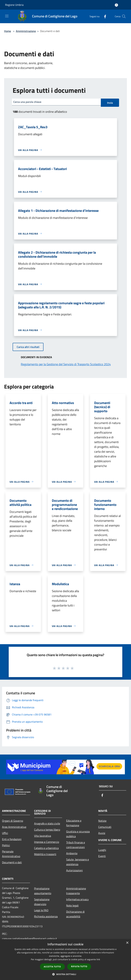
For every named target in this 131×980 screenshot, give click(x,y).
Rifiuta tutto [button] (79, 966)
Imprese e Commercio (47, 842)
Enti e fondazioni (12, 839)
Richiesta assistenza (46, 916)
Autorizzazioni (74, 870)
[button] (65, 974)
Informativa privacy (77, 899)
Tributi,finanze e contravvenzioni (76, 845)
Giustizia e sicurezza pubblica (78, 834)
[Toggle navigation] (7, 16)
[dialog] (65, 960)
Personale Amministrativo (11, 854)
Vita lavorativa (43, 836)
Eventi (102, 856)
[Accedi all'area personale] (116, 5)
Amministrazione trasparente (76, 891)
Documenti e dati (12, 862)
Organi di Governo (13, 821)
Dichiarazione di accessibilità (75, 914)
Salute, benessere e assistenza (78, 862)
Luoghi (102, 850)
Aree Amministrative (14, 827)
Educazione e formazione (74, 823)
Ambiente (72, 853)
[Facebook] (104, 16)
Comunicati (105, 827)
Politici (6, 845)
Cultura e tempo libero (47, 830)
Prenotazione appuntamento (43, 891)
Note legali (72, 905)
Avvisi (102, 833)
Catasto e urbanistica (46, 848)
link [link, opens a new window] (98, 959)
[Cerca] (124, 16)
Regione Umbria (14, 5)
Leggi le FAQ (41, 910)
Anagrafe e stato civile (47, 823)
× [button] (127, 943)
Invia (110, 103)
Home (8, 31)
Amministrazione (26, 31)
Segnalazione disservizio (42, 902)
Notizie (102, 821)
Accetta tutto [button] (52, 967)
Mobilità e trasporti (45, 854)
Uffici (5, 833)
